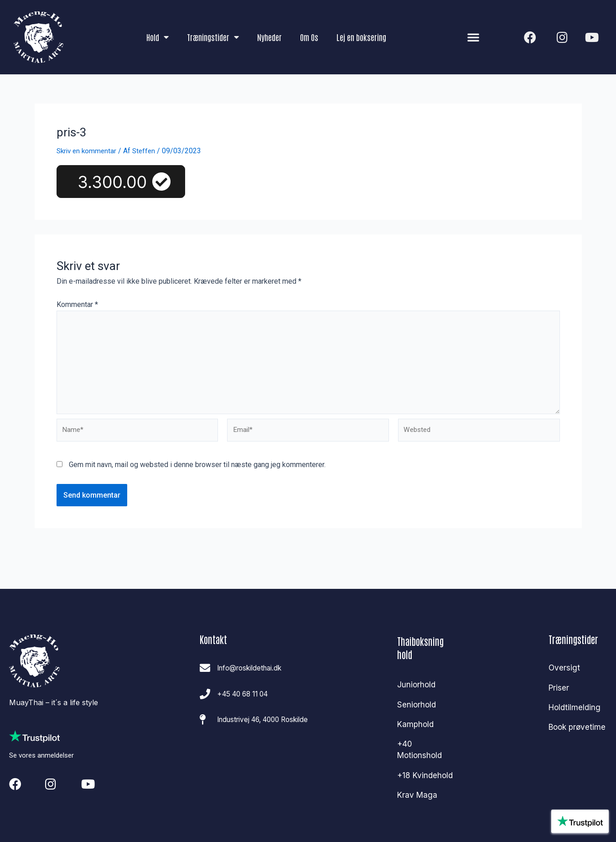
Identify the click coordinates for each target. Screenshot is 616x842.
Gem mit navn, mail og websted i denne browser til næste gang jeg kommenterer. (197, 470)
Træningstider (213, 37)
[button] (473, 37)
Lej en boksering (361, 37)
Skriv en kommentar (88, 151)
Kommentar (77, 304)
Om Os (309, 37)
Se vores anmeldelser (44, 751)
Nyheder (269, 37)
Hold (158, 37)
